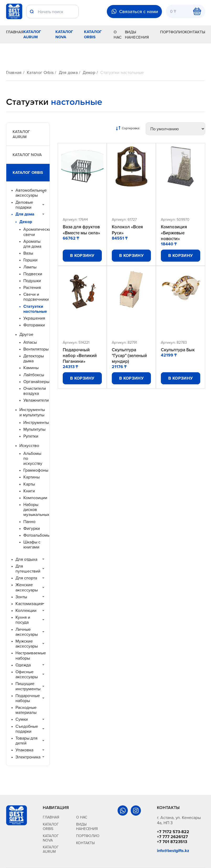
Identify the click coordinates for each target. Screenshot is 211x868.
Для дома (68, 72)
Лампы (30, 267)
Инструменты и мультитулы (32, 412)
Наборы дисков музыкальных (36, 510)
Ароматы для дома (32, 244)
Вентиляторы (36, 349)
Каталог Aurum (32, 34)
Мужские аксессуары (27, 644)
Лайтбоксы (34, 375)
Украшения (34, 318)
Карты (29, 484)
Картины (31, 477)
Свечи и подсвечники (36, 297)
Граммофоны (36, 470)
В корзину (82, 255)
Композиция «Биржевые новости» (174, 233)
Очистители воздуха (35, 391)
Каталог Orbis (93, 34)
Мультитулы (34, 429)
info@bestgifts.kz (173, 851)
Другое (26, 334)
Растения (32, 287)
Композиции (35, 498)
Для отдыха (26, 559)
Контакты (195, 32)
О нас (118, 34)
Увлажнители (36, 400)
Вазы (28, 253)
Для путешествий (27, 569)
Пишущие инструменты (27, 686)
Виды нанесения (137, 34)
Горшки (30, 260)
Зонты (21, 597)
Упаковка (24, 750)
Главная (15, 32)
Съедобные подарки (27, 729)
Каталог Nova (64, 34)
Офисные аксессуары (27, 674)
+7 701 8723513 (172, 842)
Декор (89, 72)
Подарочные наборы (27, 698)
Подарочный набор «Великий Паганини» (80, 355)
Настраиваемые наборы (27, 655)
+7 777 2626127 (172, 837)
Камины (31, 368)
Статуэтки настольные (122, 72)
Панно (29, 522)
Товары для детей (27, 741)
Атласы (30, 342)
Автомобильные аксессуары (27, 193)
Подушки (32, 281)
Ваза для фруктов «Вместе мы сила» (81, 230)
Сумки (22, 719)
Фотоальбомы (37, 535)
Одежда (23, 665)
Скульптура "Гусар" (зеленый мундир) (129, 355)
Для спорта (26, 578)
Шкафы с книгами (32, 544)
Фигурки (32, 528)
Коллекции (26, 610)
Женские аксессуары (27, 587)
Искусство (29, 446)
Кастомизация (27, 604)
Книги (29, 491)
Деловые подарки (24, 205)
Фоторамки (34, 325)
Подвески (33, 274)
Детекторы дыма (34, 358)
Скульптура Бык (178, 350)
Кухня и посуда (23, 620)
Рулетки (31, 436)
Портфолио (172, 32)
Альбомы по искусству (33, 459)
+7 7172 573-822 (173, 832)
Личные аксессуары (27, 632)
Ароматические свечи (38, 232)
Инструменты (36, 422)
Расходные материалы (26, 710)
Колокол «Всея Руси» (127, 230)
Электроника (27, 757)
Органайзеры (36, 382)
